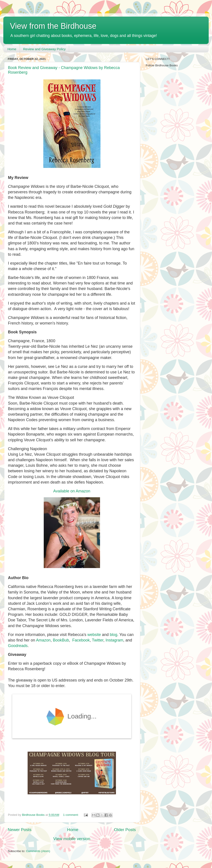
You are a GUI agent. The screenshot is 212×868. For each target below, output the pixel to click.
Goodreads (18, 646)
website (94, 635)
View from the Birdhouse (53, 26)
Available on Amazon (72, 491)
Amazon (43, 640)
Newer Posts (20, 830)
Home (12, 49)
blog (114, 635)
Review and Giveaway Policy (44, 49)
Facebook (81, 640)
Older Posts (125, 830)
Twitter (98, 640)
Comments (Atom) (38, 851)
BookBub (61, 640)
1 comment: (71, 815)
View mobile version (72, 839)
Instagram (114, 640)
